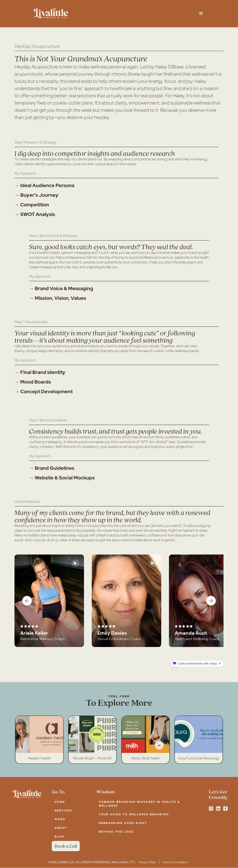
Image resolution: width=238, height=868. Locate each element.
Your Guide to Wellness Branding (134, 814)
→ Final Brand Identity (40, 372)
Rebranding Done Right (123, 823)
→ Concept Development (44, 392)
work (60, 819)
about (61, 828)
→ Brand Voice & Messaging (61, 288)
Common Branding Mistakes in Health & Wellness (139, 804)
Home (60, 802)
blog (59, 836)
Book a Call (66, 846)
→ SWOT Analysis (35, 214)
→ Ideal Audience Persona (44, 185)
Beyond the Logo (116, 832)
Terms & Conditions (175, 862)
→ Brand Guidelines (52, 468)
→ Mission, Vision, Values (58, 298)
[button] (201, 13)
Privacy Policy (147, 862)
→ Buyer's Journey (36, 195)
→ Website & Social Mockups (62, 478)
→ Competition (32, 205)
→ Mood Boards (33, 382)
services (63, 810)
